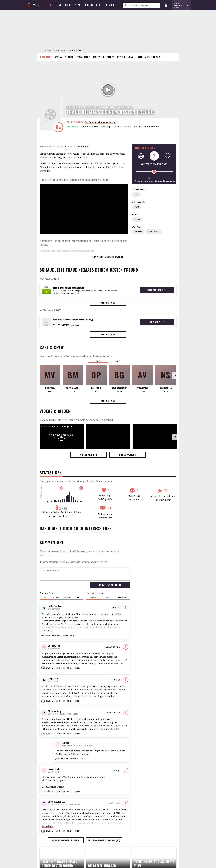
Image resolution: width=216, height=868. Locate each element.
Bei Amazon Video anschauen (100, 122)
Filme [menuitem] (59, 5)
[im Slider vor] (175, 375)
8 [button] (43, 831)
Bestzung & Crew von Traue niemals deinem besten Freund (75, 356)
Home (42, 50)
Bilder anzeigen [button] (127, 455)
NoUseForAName (55, 606)
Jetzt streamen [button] (157, 290)
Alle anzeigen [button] (108, 303)
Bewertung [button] (123, 597)
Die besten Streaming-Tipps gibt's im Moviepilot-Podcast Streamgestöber (121, 126)
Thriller (138, 219)
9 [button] (43, 753)
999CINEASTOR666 (57, 841)
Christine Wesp (55, 724)
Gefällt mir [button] (46, 635)
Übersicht (46, 57)
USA (136, 194)
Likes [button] (108, 597)
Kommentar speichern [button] (110, 585)
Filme (49, 50)
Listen (139, 57)
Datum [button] (94, 597)
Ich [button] (78, 597)
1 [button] (43, 714)
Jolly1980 (66, 763)
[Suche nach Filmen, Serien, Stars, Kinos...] (141, 5)
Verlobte (138, 232)
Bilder (111, 57)
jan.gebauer (53, 685)
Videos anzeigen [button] (89, 455)
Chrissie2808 (54, 646)
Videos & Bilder (55, 411)
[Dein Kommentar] (85, 574)
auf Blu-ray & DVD (50, 310)
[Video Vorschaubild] (62, 437)
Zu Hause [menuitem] (109, 5)
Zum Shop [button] (157, 322)
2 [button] (57, 792)
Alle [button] (45, 597)
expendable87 (54, 802)
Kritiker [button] (67, 597)
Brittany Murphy (78, 157)
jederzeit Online (49, 279)
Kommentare (83, 57)
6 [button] (43, 675)
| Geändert (63, 727)
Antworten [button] (56, 635)
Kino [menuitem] (99, 5)
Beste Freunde (153, 232)
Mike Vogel (58, 157)
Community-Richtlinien (73, 551)
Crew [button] (118, 361)
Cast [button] (98, 361)
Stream (59, 57)
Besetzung (98, 57)
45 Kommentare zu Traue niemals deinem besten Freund (74, 562)
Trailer (70, 57)
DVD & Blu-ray (125, 57)
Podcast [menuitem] (88, 5)
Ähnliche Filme (154, 57)
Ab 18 (137, 207)
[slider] (154, 172)
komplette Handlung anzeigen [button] (108, 257)
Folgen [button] (65, 635)
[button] (139, 179)
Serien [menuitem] (68, 5)
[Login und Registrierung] (166, 5)
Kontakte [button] (56, 597)
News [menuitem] (78, 5)
